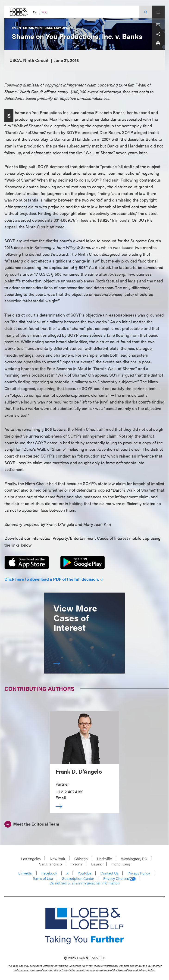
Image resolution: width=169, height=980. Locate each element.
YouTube (84, 873)
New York (57, 859)
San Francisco (50, 864)
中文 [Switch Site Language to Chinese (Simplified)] (44, 12)
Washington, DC (134, 859)
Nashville (104, 859)
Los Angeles (31, 859)
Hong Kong (121, 864)
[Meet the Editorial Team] (32, 823)
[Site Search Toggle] (146, 12)
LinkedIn (25, 873)
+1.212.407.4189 (70, 792)
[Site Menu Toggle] (158, 12)
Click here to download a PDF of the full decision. (52, 579)
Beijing (97, 864)
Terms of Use (43, 878)
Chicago (81, 859)
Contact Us (109, 873)
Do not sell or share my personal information (85, 883)
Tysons (77, 864)
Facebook (49, 873)
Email (61, 798)
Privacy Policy (139, 873)
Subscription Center (78, 878)
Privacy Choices (119, 878)
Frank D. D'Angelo (79, 771)
